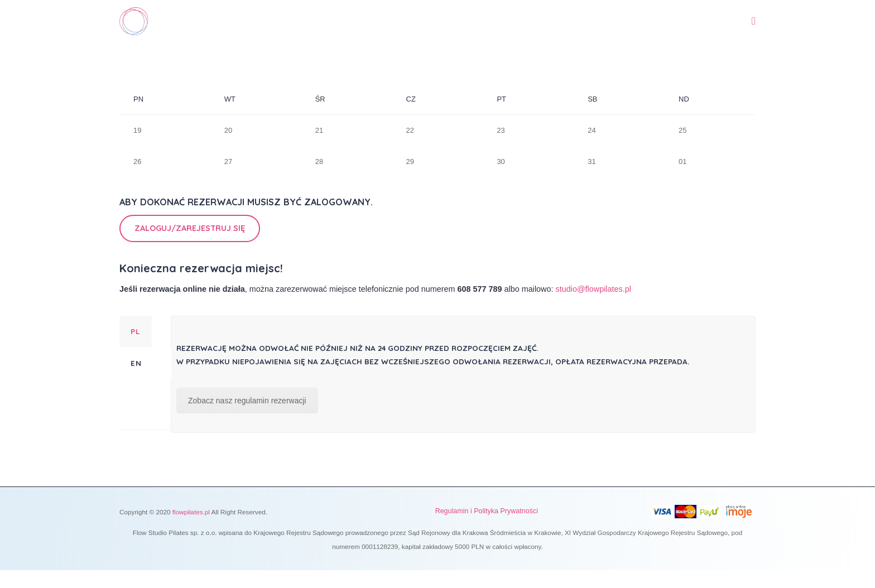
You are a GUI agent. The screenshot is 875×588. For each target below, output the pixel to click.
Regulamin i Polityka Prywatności (487, 511)
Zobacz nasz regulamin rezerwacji (247, 401)
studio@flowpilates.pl (593, 289)
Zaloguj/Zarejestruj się (190, 228)
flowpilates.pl (191, 512)
